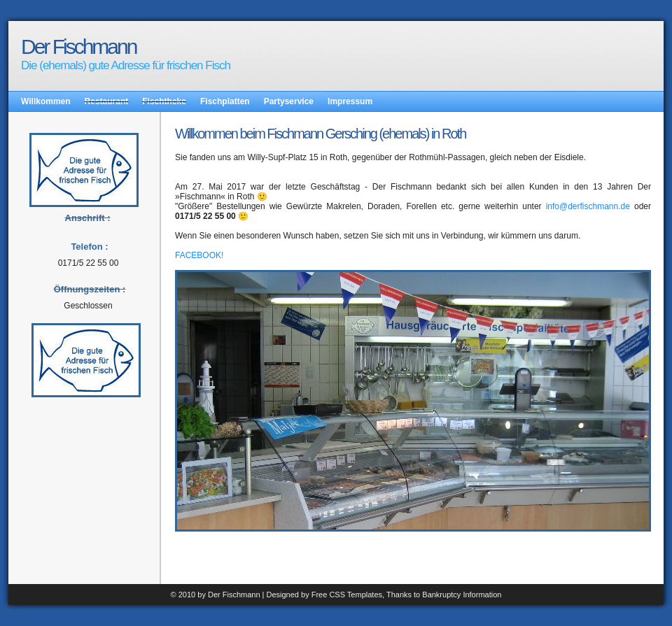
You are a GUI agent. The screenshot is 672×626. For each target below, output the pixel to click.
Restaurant (107, 101)
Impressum (350, 101)
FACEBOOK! (199, 255)
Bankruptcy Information (462, 595)
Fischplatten (225, 101)
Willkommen (46, 101)
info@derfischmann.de (588, 206)
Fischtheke (164, 101)
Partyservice (289, 101)
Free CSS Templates (347, 595)
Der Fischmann (78, 47)
